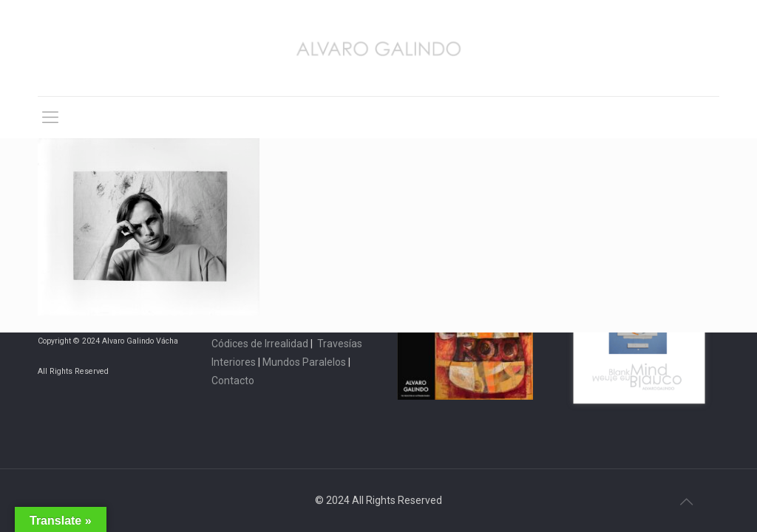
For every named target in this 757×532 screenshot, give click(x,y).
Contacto (233, 381)
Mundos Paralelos (304, 362)
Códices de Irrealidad (260, 344)
